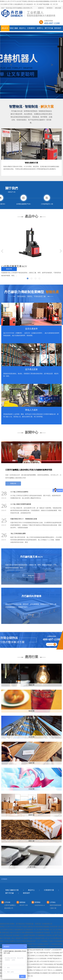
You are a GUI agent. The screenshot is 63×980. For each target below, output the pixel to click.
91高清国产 (47, 950)
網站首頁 (5, 28)
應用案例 (50, 8)
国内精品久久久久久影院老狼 (37, 959)
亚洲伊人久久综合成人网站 (39, 956)
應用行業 (32, 657)
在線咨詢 (50, 644)
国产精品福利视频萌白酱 (35, 950)
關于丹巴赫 (49, 28)
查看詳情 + (31, 576)
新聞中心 (40, 28)
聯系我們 (58, 28)
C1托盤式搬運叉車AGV (14, 266)
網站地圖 (58, 8)
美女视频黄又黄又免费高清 (49, 973)
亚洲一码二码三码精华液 (38, 953)
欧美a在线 (59, 967)
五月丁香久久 (48, 970)
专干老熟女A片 (38, 970)
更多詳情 (9, 269)
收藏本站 (41, 8)
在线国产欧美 (32, 967)
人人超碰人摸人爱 (33, 961)
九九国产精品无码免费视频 (31, 973)
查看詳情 (13, 483)
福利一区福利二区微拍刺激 (46, 967)
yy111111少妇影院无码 (32, 964)
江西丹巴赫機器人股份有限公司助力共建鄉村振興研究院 (29, 470)
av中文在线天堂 (44, 961)
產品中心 (23, 28)
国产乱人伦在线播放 (53, 953)
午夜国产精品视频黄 (55, 956)
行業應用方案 (49, 890)
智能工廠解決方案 (12, 890)
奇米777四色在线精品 (46, 964)
